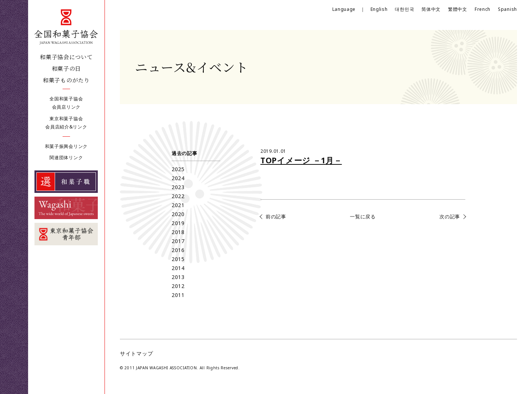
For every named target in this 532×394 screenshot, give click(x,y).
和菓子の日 (66, 68)
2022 (178, 196)
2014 (178, 268)
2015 (178, 259)
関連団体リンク (66, 157)
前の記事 (276, 216)
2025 (178, 169)
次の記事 (450, 216)
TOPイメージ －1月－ (301, 160)
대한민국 (404, 9)
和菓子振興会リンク (66, 146)
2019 (178, 223)
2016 (178, 250)
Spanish (507, 9)
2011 (178, 295)
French (483, 9)
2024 (178, 178)
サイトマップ (136, 353)
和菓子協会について (66, 57)
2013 (178, 277)
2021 (178, 205)
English (379, 9)
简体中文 (431, 9)
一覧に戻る (363, 216)
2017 (178, 241)
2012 (178, 286)
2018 (178, 232)
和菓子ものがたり (66, 80)
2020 (178, 214)
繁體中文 (458, 9)
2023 (178, 187)
